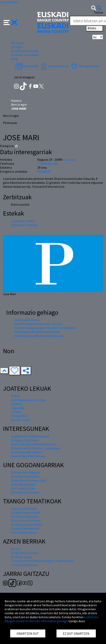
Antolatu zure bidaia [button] (25, 55)
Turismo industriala (24, 516)
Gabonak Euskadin (23, 484)
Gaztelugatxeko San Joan (28, 400)
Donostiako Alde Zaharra (28, 456)
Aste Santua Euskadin (26, 492)
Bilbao (15, 396)
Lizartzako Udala (23, 221)
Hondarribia (19, 416)
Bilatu (95, 28)
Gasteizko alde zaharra (27, 452)
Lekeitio (17, 404)
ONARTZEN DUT (28, 633)
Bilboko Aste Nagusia (26, 472)
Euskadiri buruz (21, 557)
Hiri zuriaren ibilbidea (26, 520)
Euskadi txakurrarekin (26, 512)
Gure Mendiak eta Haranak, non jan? (39, 324)
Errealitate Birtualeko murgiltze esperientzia (42, 561)
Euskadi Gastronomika (26, 524)
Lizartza (69, 160)
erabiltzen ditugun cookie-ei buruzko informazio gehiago (52, 619)
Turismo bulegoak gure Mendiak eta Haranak (45, 328)
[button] (10, 22)
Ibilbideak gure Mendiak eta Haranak (39, 336)
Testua (98, 12)
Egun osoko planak (24, 509)
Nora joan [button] (18, 43)
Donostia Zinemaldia (25, 476)
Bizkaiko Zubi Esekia (25, 440)
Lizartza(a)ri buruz (27, 320)
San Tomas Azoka (23, 488)
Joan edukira (9, 2)
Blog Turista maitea (25, 553)
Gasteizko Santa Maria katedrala (33, 444)
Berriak (16, 549)
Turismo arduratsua (24, 565)
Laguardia (18, 408)
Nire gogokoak (85, 66)
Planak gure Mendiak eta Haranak (37, 332)
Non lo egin (19, 104)
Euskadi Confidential (25, 528)
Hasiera (16, 101)
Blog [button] (14, 59)
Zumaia (16, 412)
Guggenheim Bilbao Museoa (30, 436)
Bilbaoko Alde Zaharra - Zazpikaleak (36, 448)
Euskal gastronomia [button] (25, 51)
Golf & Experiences (24, 532)
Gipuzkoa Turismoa (24, 225)
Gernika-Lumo (21, 420)
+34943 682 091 (48, 163)
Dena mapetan (54, 66)
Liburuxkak (27, 66)
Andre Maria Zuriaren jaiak (29, 480)
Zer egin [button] (17, 47)
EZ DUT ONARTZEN (76, 633)
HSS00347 (44, 171)
